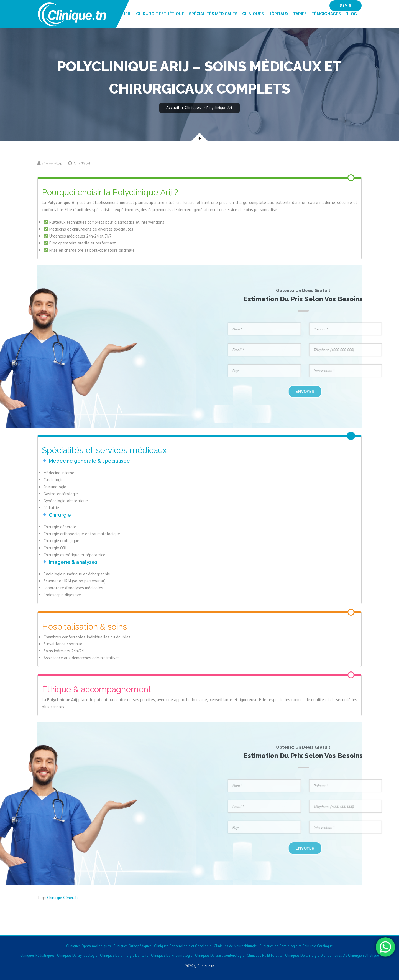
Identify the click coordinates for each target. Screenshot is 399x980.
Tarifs (300, 14)
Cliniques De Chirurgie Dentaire (124, 955)
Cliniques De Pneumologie (172, 955)
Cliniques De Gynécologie (77, 955)
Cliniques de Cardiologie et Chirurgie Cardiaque (296, 946)
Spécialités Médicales (213, 14)
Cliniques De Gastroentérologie (220, 955)
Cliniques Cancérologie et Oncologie (182, 946)
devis (346, 6)
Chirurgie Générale (63, 898)
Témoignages (326, 14)
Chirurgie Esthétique (160, 14)
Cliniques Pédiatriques (37, 955)
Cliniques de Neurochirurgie (235, 946)
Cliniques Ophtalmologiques (89, 946)
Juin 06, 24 (79, 163)
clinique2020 (50, 163)
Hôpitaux (278, 14)
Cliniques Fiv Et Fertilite (265, 955)
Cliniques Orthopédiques (132, 946)
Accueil (123, 14)
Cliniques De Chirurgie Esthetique (353, 955)
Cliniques (253, 14)
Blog (351, 14)
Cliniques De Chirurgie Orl (305, 955)
